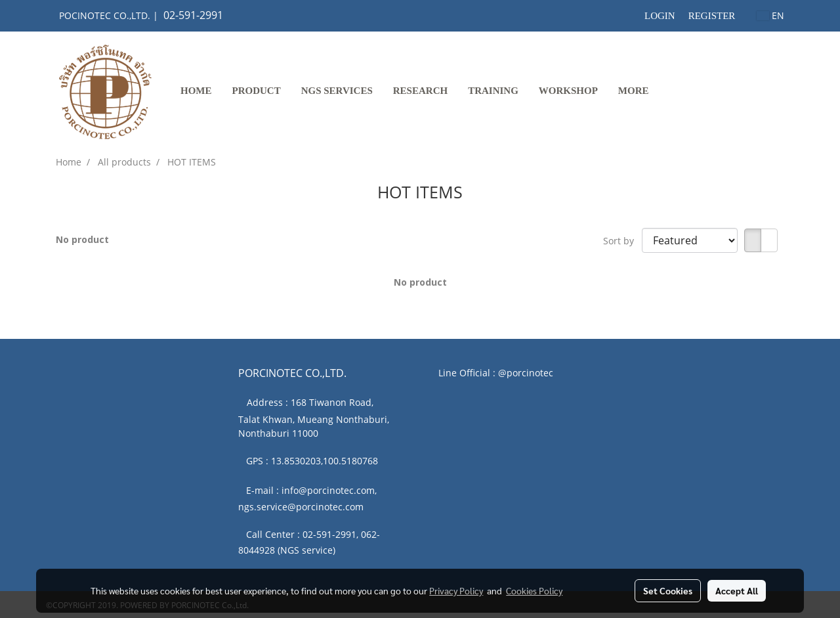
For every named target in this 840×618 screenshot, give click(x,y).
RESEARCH (420, 91)
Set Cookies (668, 590)
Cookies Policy (534, 590)
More (634, 91)
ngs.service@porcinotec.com (301, 507)
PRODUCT (257, 91)
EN (770, 15)
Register (712, 16)
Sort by (622, 241)
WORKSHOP (568, 91)
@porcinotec (526, 373)
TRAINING (493, 91)
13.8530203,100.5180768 (325, 461)
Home (196, 91)
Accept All (737, 590)
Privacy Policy (456, 590)
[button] (671, 92)
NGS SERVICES (337, 91)
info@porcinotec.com (328, 490)
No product (82, 239)
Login (660, 16)
